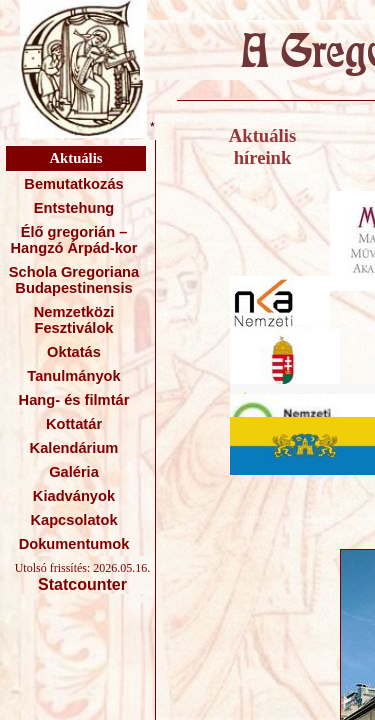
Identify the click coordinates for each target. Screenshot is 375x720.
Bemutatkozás (73, 184)
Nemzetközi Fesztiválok (74, 320)
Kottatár (74, 424)
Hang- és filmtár (74, 400)
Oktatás (74, 352)
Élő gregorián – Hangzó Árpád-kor (73, 240)
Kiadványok (74, 496)
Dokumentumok (74, 544)
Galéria (74, 472)
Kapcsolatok (73, 520)
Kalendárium (74, 448)
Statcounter (82, 584)
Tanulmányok (73, 376)
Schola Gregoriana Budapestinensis (74, 280)
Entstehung (74, 208)
